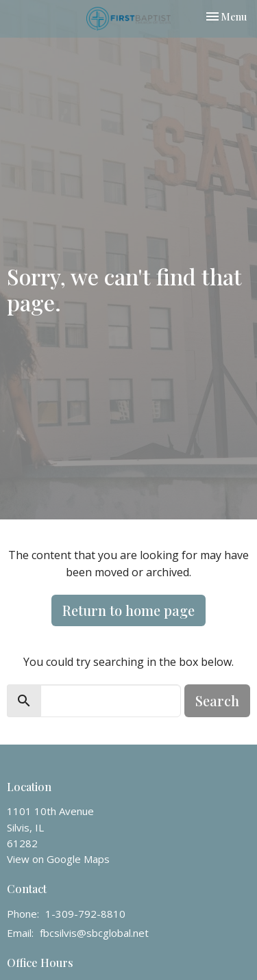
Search (217, 700)
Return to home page (128, 610)
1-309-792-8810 (85, 914)
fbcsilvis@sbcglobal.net (94, 933)
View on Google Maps (58, 859)
